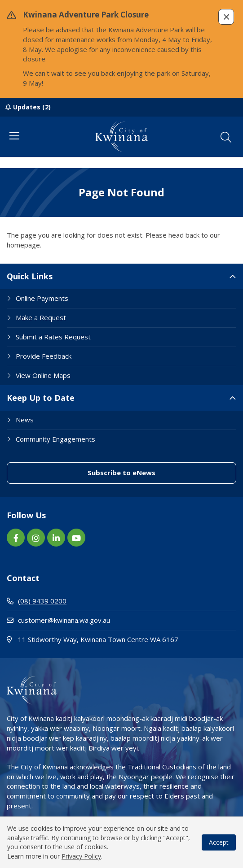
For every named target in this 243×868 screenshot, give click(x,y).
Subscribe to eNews (121, 473)
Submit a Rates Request (53, 337)
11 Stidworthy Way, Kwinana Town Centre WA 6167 (121, 639)
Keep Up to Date (41, 398)
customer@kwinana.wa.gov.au (58, 620)
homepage (23, 245)
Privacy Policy (81, 856)
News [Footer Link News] (25, 420)
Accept (219, 842)
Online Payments (42, 298)
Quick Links (30, 276)
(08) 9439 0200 (37, 601)
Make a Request (41, 317)
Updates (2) (32, 107)
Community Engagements (55, 439)
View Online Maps (43, 375)
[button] (226, 17)
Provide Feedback (44, 356)
